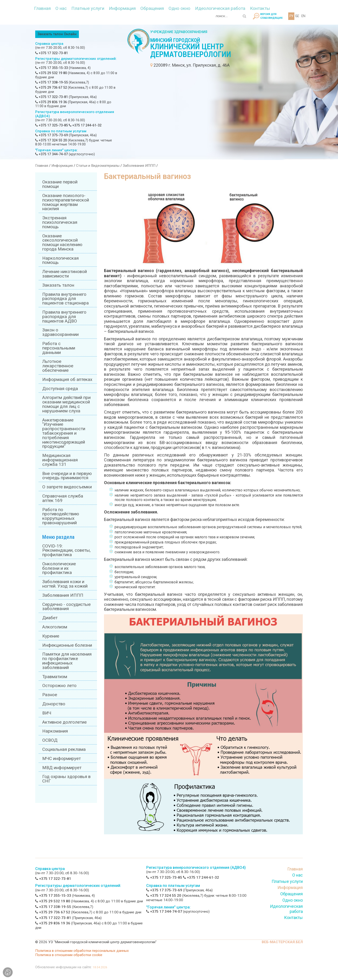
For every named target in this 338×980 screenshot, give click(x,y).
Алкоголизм (55, 627)
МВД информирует (62, 768)
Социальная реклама (64, 749)
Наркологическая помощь (60, 260)
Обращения (152, 8)
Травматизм (55, 677)
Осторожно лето (59, 686)
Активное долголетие (64, 722)
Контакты (260, 8)
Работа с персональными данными (59, 348)
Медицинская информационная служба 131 (60, 460)
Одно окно (179, 8)
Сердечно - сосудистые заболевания (66, 607)
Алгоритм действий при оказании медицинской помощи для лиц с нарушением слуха (66, 404)
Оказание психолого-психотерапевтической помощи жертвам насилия (66, 202)
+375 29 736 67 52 (51, 88)
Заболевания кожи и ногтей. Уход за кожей (65, 584)
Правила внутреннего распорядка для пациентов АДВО (64, 317)
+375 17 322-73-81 (52, 53)
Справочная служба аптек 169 (63, 498)
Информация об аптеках (67, 380)
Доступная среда (60, 389)
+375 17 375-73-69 (52, 135)
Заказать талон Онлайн (57, 34)
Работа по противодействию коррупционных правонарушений (61, 516)
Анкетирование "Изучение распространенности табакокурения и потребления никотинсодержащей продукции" (64, 433)
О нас (61, 8)
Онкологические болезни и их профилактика (59, 568)
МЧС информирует (61, 759)
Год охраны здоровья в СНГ (66, 779)
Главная (42, 8)
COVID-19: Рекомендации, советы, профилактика (66, 551)
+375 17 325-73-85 (52, 125)
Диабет (50, 618)
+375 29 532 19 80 (51, 73)
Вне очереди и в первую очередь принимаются (67, 476)
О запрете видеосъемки (67, 487)
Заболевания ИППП (139, 166)
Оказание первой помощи (60, 184)
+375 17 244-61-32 (85, 125)
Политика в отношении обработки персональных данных (82, 951)
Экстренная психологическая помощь (60, 222)
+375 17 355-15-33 (52, 68)
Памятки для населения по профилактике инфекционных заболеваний (67, 661)
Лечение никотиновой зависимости (65, 274)
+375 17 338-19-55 (52, 82)
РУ (291, 16)
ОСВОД (50, 740)
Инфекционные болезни (67, 645)
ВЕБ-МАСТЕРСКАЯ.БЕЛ (282, 942)
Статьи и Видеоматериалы (98, 166)
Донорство (54, 704)
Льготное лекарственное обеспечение (58, 366)
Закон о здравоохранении (60, 332)
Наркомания (55, 731)
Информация (122, 8)
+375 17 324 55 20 (51, 140)
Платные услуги (88, 8)
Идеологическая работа (220, 8)
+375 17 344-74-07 (52, 154)
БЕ (297, 16)
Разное (50, 695)
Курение (51, 636)
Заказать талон (58, 285)
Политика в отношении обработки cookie (69, 955)
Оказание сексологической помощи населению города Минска (62, 243)
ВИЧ (47, 713)
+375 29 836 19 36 (51, 102)
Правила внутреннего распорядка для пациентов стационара (65, 299)
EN (303, 16)
